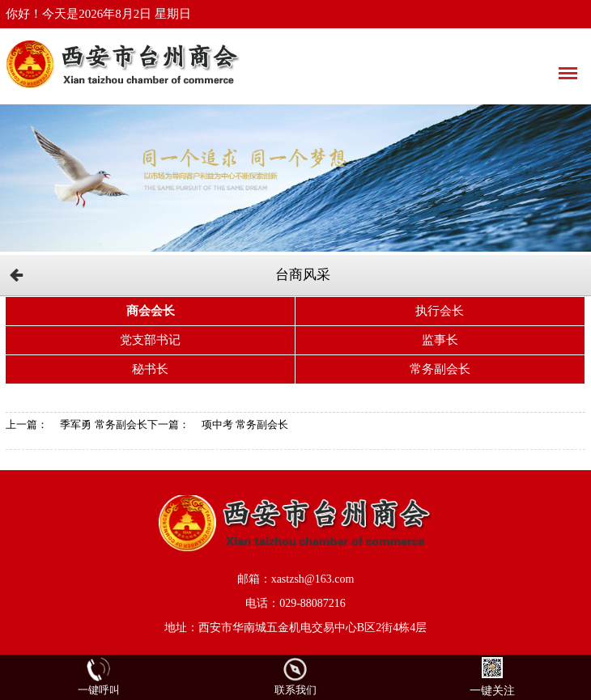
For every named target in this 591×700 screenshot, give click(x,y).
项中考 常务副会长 (245, 424)
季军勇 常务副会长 (103, 424)
